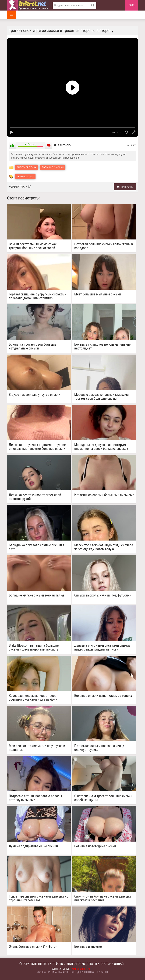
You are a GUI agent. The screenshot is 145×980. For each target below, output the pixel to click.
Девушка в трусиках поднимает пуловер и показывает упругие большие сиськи (38, 447)
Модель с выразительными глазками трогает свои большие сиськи (101, 396)
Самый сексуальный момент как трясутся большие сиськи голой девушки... (33, 246)
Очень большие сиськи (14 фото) (33, 947)
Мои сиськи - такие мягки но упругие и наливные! (37, 748)
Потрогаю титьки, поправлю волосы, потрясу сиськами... (36, 798)
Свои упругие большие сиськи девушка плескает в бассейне (103, 898)
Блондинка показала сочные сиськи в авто (37, 547)
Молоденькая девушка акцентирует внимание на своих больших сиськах (101, 447)
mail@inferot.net (82, 969)
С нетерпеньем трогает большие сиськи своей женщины (103, 798)
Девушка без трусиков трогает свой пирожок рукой (35, 497)
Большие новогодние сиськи (95, 846)
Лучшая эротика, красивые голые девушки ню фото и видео (73, 972)
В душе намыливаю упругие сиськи (35, 395)
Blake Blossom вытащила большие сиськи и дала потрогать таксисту (34, 647)
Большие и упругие (88, 947)
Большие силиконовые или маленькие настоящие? (102, 346)
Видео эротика (27, 167)
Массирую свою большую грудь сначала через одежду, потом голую (104, 547)
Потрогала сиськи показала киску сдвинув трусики (99, 748)
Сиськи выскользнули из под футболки (103, 595)
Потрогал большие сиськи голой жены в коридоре (104, 246)
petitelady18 (25, 177)
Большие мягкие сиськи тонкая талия (36, 595)
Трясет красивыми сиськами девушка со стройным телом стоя (39, 898)
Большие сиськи (53, 167)
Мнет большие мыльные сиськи (98, 294)
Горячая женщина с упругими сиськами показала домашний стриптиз (38, 296)
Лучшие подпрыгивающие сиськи (33, 846)
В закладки (63, 145)
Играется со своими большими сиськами (104, 495)
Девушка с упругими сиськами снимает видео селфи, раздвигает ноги (103, 647)
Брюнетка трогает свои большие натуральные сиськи (33, 346)
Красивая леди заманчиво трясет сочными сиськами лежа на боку (33, 698)
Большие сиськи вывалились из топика (103, 696)
